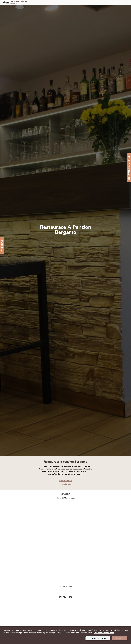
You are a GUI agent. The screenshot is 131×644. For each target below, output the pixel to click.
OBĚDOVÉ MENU (65, 481)
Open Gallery (65, 587)
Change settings (98, 638)
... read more (65, 484)
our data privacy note (104, 633)
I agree (120, 638)
